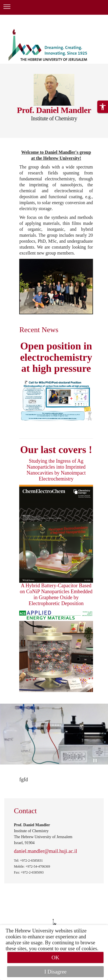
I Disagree (56, 972)
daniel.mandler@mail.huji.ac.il (46, 851)
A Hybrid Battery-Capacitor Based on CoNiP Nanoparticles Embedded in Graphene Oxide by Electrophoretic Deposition (56, 594)
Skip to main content (21, 18)
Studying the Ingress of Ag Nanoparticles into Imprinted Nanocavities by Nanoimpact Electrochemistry (56, 470)
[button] (103, 107)
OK (55, 957)
